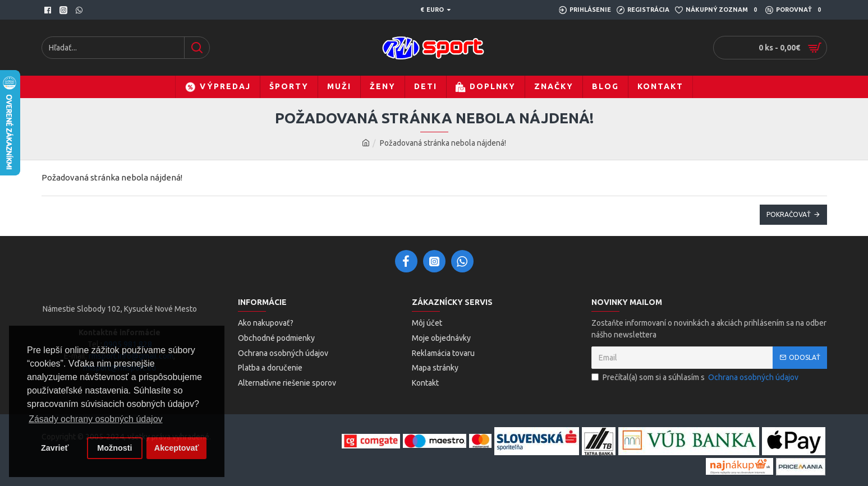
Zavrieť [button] (55, 448)
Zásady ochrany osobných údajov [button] (95, 419)
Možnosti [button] (114, 448)
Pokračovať (789, 214)
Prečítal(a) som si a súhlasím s (696, 378)
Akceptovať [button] (177, 448)
